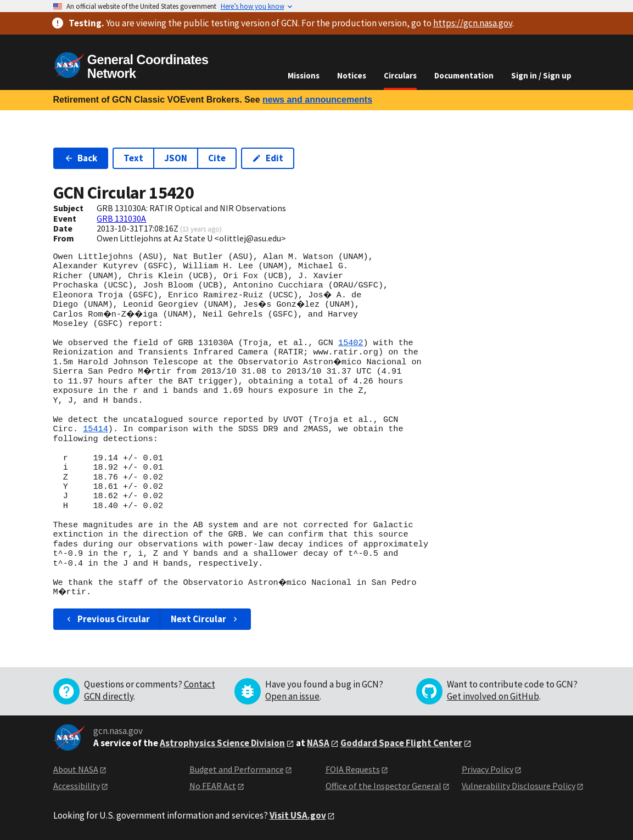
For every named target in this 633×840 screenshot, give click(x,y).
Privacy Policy (488, 769)
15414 (96, 429)
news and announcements (317, 100)
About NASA (76, 769)
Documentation (464, 75)
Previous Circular (107, 619)
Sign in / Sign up (541, 75)
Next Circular (205, 619)
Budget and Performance (237, 769)
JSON (176, 158)
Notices (352, 75)
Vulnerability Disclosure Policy (519, 786)
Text (133, 158)
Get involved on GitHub (493, 696)
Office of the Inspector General (383, 786)
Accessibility (77, 786)
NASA (318, 743)
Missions (304, 75)
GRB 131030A (121, 218)
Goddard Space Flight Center (401, 743)
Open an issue (292, 696)
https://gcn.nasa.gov (473, 23)
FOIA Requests (353, 769)
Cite (217, 158)
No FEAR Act (213, 786)
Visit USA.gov (298, 815)
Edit (268, 158)
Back (81, 158)
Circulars (400, 75)
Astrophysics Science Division (222, 743)
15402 (351, 343)
